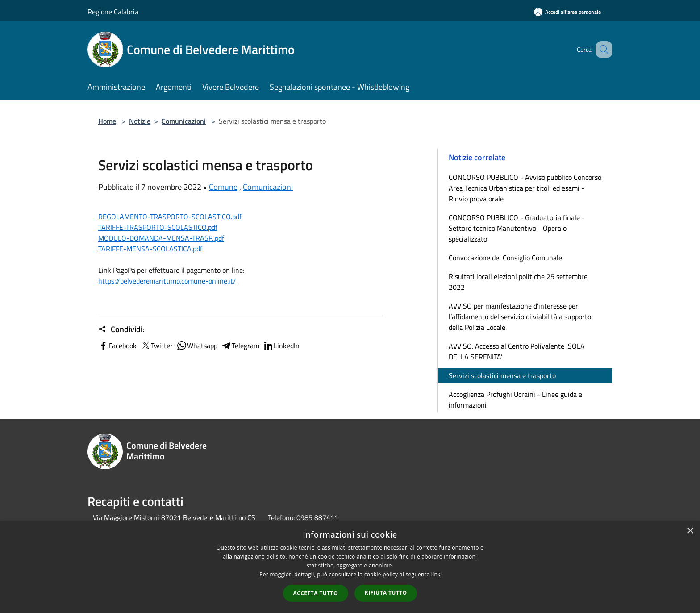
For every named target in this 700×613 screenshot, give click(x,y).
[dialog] (350, 567)
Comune (223, 187)
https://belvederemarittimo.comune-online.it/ (167, 281)
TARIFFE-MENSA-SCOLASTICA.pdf (150, 249)
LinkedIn (281, 346)
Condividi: (121, 329)
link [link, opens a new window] (436, 574)
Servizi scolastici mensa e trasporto (502, 375)
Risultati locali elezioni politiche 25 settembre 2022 (518, 282)
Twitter (156, 346)
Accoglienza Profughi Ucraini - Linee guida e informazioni (515, 400)
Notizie (140, 121)
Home (107, 121)
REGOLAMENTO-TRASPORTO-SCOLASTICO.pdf (170, 217)
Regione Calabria (113, 12)
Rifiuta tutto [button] (386, 593)
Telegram (240, 346)
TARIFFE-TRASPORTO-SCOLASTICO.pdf (158, 227)
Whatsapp (197, 346)
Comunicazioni (184, 121)
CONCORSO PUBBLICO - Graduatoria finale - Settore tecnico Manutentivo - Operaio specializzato (517, 228)
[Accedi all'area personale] (567, 12)
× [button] (690, 531)
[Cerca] (602, 50)
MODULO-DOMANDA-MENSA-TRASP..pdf (161, 238)
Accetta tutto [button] (316, 593)
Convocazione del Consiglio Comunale (505, 258)
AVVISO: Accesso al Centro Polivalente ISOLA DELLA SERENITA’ (517, 351)
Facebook (117, 346)
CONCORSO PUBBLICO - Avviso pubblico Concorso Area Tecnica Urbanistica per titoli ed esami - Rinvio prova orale (525, 188)
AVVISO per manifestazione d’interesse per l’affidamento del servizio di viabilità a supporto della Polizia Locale (520, 317)
